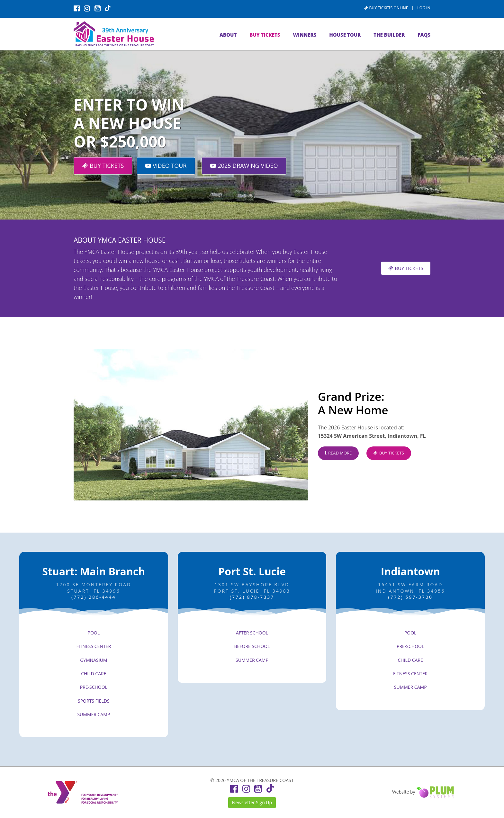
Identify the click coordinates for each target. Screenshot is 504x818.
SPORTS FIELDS (94, 701)
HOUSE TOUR (345, 35)
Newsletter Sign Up (252, 802)
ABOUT (228, 35)
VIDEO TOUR (166, 166)
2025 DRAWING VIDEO (244, 166)
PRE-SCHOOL (94, 687)
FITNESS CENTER (94, 646)
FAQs (424, 35)
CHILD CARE (94, 674)
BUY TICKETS (265, 35)
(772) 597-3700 (410, 597)
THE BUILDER (389, 35)
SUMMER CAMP (94, 714)
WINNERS (305, 35)
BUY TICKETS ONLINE (386, 8)
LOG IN (424, 8)
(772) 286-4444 (94, 597)
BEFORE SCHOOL (252, 646)
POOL (94, 633)
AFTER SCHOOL (252, 633)
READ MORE (338, 453)
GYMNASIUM (94, 660)
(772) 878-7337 (252, 597)
